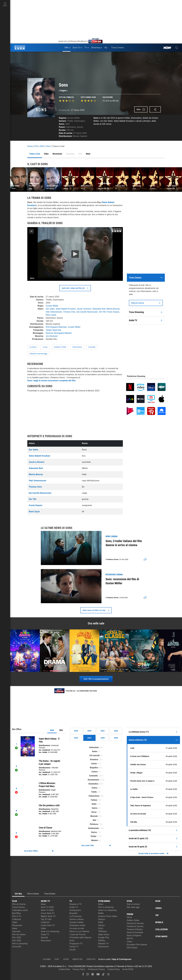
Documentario (93, 780)
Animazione (94, 747)
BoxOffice (16, 913)
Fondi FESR (128, 969)
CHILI (101, 928)
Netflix (101, 913)
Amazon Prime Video (108, 916)
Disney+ (102, 919)
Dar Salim (50, 309)
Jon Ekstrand (52, 336)
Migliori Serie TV (48, 916)
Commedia (93, 776)
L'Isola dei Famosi (77, 934)
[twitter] (108, 975)
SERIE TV (45, 901)
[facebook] (83, 975)
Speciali (44, 937)
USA (61, 730)
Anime (95, 751)
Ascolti (72, 950)
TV (71, 901)
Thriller (70, 121)
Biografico (94, 768)
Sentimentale (93, 828)
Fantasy (94, 800)
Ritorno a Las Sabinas (79, 931)
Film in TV (17, 916)
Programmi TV (76, 944)
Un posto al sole (77, 928)
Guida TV (45, 934)
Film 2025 (17, 937)
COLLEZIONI (161, 929)
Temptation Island (77, 925)
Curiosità (92, 347)
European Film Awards (137, 945)
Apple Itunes (104, 934)
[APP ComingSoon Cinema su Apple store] (140, 959)
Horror (94, 812)
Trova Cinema (18, 907)
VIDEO (158, 908)
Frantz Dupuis (113, 312)
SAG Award (132, 948)
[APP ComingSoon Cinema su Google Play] (158, 959)
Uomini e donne (76, 919)
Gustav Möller (74, 118)
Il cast (45, 347)
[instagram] (88, 975)
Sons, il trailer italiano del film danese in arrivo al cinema (124, 543)
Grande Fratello (76, 922)
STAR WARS (161, 936)
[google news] (93, 975)
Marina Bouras (113, 309)
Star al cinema (133, 904)
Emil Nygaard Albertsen (56, 327)
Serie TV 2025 (47, 907)
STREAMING (104, 901)
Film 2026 (17, 941)
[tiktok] (103, 975)
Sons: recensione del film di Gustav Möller (122, 581)
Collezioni (16, 919)
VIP (157, 915)
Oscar (129, 917)
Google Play (104, 937)
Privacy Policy (79, 969)
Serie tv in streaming (50, 931)
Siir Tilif (102, 312)
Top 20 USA (46, 919)
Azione (94, 764)
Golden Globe (133, 920)
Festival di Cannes (135, 926)
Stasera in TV (76, 904)
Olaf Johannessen (54, 312)
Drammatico (80, 121)
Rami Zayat (51, 315)
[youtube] (98, 975)
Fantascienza (94, 796)
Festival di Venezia (135, 923)
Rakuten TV (103, 944)
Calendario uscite (20, 910)
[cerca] (177, 48)
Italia (52, 730)
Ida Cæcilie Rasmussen (87, 312)
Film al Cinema (19, 904)
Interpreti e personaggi (38, 354)
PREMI (130, 914)
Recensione (77, 347)
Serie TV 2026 (47, 910)
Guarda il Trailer (60, 347)
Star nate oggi (133, 907)
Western (95, 840)
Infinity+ (102, 925)
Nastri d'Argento (134, 935)
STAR (129, 901)
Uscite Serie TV (48, 925)
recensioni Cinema (114, 575)
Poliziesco (94, 824)
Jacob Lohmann (84, 309)
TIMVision (103, 931)
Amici (72, 941)
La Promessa (75, 916)
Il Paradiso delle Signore (80, 937)
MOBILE (159, 922)
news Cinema (112, 536)
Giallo (94, 804)
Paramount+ (104, 947)
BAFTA (130, 939)
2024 (67, 124)
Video (15, 922)
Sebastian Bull (99, 309)
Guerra (95, 808)
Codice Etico (64, 969)
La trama (33, 347)
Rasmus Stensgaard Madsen (59, 333)
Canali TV (74, 947)
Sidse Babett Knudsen (66, 309)
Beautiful (73, 913)
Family (94, 792)
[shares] (144, 559)
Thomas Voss (69, 312)
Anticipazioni (75, 910)
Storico (94, 832)
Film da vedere (19, 934)
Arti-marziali (95, 755)
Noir (95, 820)
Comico (95, 772)
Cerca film (17, 947)
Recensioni (17, 925)
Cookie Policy (114, 969)
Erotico (95, 788)
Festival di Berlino (135, 929)
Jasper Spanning (53, 330)
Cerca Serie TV (48, 913)
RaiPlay (102, 941)
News (15, 928)
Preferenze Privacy (96, 969)
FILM (14, 901)
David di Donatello (135, 932)
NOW (101, 922)
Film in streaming (20, 944)
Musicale (94, 816)
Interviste (16, 931)
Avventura (94, 760)
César (129, 942)
